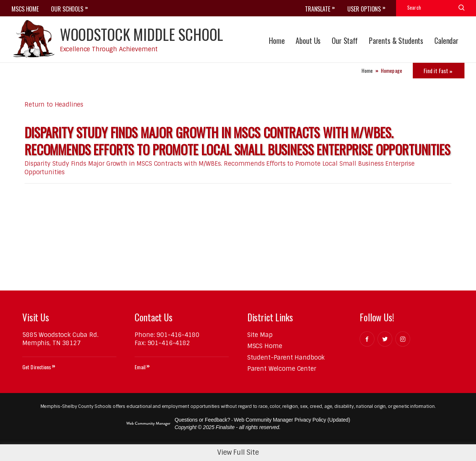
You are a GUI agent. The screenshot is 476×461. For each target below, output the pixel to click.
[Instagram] (403, 339)
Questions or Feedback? (202, 420)
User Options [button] (364, 9)
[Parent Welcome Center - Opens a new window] (282, 369)
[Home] (277, 40)
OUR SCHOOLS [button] (67, 9)
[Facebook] (367, 339)
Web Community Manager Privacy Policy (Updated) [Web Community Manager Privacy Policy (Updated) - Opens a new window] (292, 420)
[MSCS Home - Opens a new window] (265, 346)
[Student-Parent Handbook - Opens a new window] (286, 358)
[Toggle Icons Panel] (439, 71)
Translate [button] (318, 9)
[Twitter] (385, 339)
